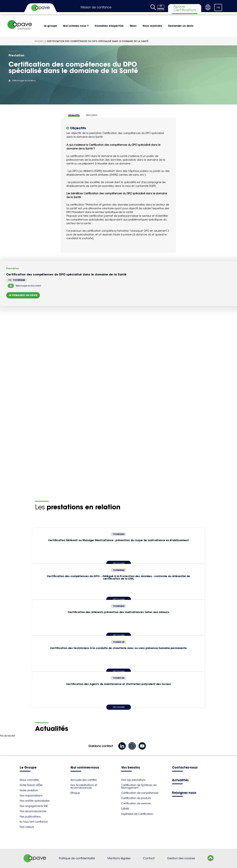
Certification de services (136, 803)
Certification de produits (136, 798)
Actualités (180, 780)
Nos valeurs (27, 827)
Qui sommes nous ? (76, 26)
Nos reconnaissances (33, 811)
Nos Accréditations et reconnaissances (84, 786)
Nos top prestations (133, 780)
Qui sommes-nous (85, 768)
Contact (149, 858)
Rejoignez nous (184, 793)
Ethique (75, 793)
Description (92, 115)
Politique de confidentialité (77, 858)
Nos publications (30, 817)
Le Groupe (28, 768)
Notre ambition (29, 790)
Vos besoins (131, 768)
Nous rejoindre (152, 26)
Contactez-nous (185, 768)
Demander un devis (181, 26)
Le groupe (50, 26)
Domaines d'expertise (109, 26)
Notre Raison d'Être (31, 785)
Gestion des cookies (181, 858)
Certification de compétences (140, 793)
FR (218, 8)
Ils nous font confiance (34, 822)
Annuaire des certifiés (84, 780)
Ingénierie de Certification (137, 814)
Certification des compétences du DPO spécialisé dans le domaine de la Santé (98, 41)
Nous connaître (29, 780)
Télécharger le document (24, 286)
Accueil (39, 41)
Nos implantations (31, 796)
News (133, 26)
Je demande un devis (23, 295)
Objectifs (74, 115)
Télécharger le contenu (22, 81)
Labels (125, 809)
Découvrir (119, 707)
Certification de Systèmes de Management (139, 786)
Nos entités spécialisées (35, 801)
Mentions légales (119, 858)
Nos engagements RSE (34, 806)
